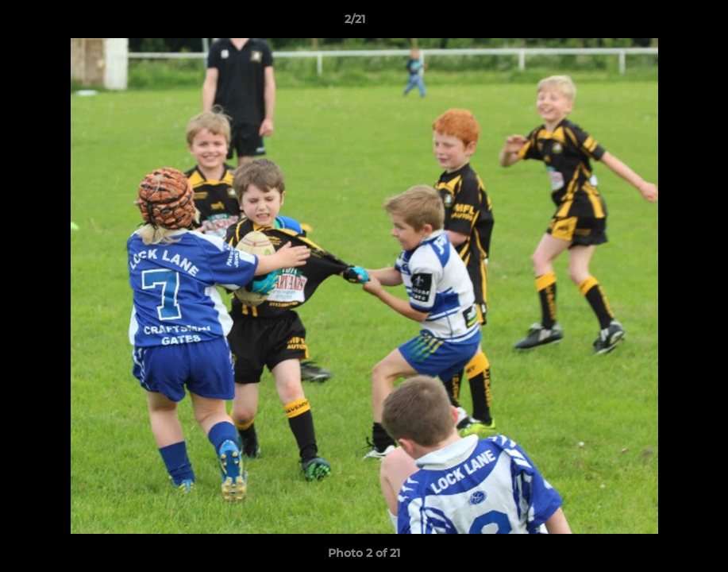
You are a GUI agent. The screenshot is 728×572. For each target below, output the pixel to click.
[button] (661, 23)
